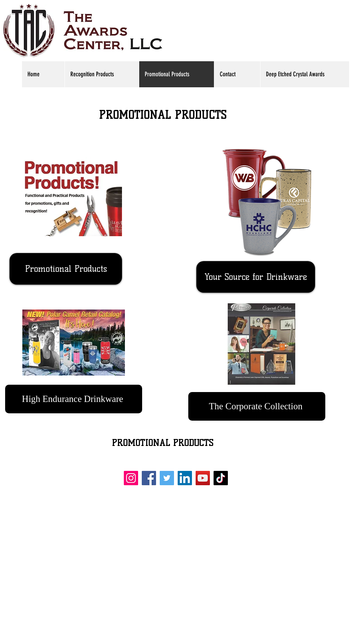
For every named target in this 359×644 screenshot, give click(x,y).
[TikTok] (221, 478)
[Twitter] (167, 478)
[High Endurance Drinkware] (74, 399)
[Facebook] (149, 478)
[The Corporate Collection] (257, 406)
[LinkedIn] (185, 478)
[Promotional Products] (66, 269)
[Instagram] (131, 478)
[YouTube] (203, 478)
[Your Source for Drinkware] (256, 277)
